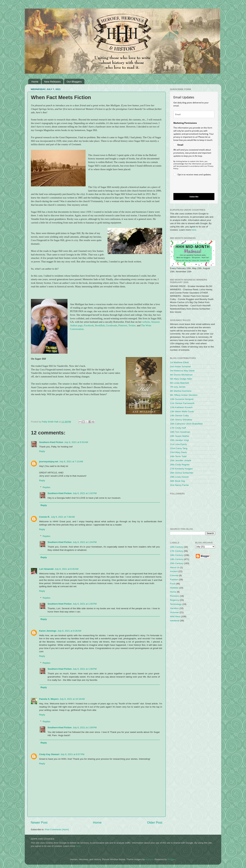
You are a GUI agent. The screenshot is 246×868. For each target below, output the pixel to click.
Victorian (174, 612)
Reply (42, 451)
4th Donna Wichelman (181, 375)
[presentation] (191, 185)
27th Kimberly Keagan (181, 469)
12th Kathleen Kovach (181, 407)
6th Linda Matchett (179, 383)
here (194, 230)
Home (35, 82)
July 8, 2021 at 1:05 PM (85, 604)
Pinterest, (123, 325)
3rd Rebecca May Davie (182, 371)
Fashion (174, 580)
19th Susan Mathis (180, 436)
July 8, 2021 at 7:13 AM (71, 462)
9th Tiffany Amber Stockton (184, 395)
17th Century (177, 551)
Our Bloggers (74, 82)
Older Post (155, 822)
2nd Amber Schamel (180, 367)
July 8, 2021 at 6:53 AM (76, 442)
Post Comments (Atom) (57, 829)
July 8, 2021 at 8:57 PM (72, 754)
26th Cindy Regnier (180, 465)
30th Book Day (178, 481)
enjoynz (149, 859)
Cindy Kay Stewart (49, 754)
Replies (47, 487)
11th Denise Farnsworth (182, 403)
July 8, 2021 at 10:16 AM (72, 699)
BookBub (100, 325)
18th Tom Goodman (180, 432)
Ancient (174, 571)
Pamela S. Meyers (49, 699)
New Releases (53, 82)
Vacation (174, 608)
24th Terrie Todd (178, 456)
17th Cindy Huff (178, 428)
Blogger (171, 859)
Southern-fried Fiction (51, 442)
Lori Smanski (46, 569)
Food (173, 584)
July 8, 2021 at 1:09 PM (85, 727)
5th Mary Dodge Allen (181, 379)
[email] (194, 114)
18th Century (177, 555)
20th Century (177, 563)
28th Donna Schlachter (182, 473)
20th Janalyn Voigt (179, 440)
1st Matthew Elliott (179, 362)
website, (146, 322)
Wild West (175, 616)
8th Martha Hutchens (181, 391)
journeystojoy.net (49, 462)
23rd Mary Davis (178, 452)
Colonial (174, 575)
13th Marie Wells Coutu (182, 411)
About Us (175, 567)
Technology (176, 604)
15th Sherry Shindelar (181, 420)
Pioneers (175, 596)
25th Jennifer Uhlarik (181, 460)
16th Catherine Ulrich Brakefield (186, 424)
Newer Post (39, 822)
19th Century (177, 559)
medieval (175, 621)
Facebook (89, 325)
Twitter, (132, 325)
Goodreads (112, 325)
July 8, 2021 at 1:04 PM (85, 542)
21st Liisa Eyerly (178, 444)
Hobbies (174, 588)
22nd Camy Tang (179, 448)
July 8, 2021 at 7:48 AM (63, 517)
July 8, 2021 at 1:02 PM (85, 493)
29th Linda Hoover (179, 477)
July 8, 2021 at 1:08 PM (85, 669)
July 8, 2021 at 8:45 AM (67, 569)
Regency (175, 600)
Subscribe (194, 197)
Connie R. (45, 517)
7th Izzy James (178, 387)
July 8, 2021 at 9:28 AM (69, 631)
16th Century (177, 547)
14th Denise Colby (179, 416)
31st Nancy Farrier (179, 485)
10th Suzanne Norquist (182, 399)
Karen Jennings (48, 631)
